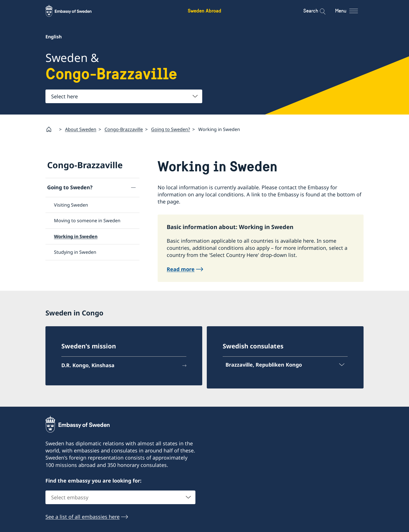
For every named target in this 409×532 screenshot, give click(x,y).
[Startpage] (51, 129)
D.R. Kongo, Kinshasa (88, 365)
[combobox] (124, 96)
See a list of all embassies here (83, 517)
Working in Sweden (76, 236)
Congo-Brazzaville (124, 129)
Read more (181, 269)
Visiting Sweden (71, 205)
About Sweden (81, 129)
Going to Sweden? (171, 129)
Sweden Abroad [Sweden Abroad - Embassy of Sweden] (204, 11)
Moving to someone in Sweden (87, 221)
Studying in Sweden (75, 252)
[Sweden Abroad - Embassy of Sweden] (74, 11)
